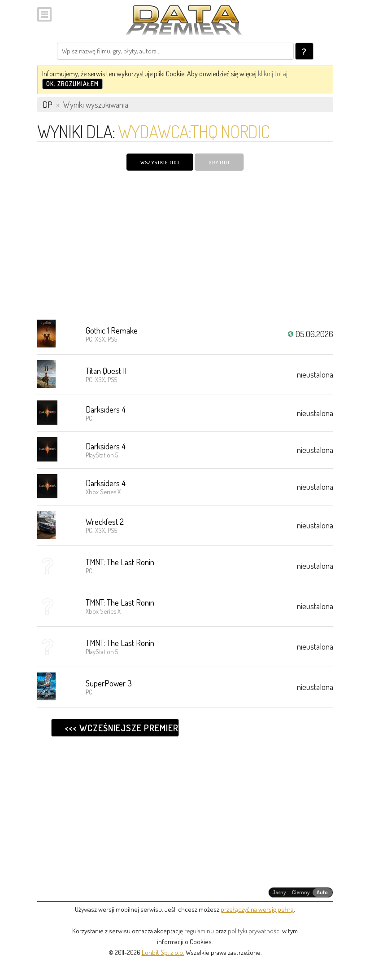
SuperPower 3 (109, 683)
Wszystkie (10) (160, 163)
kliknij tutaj (273, 74)
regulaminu (199, 931)
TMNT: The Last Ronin (120, 562)
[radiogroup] (301, 892)
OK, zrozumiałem (72, 84)
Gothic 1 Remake (112, 330)
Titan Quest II (106, 371)
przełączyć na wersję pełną (257, 909)
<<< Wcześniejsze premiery (122, 728)
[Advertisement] (185, 245)
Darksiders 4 (106, 409)
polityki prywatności (254, 931)
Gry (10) (219, 163)
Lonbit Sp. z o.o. (163, 952)
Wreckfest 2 (105, 521)
